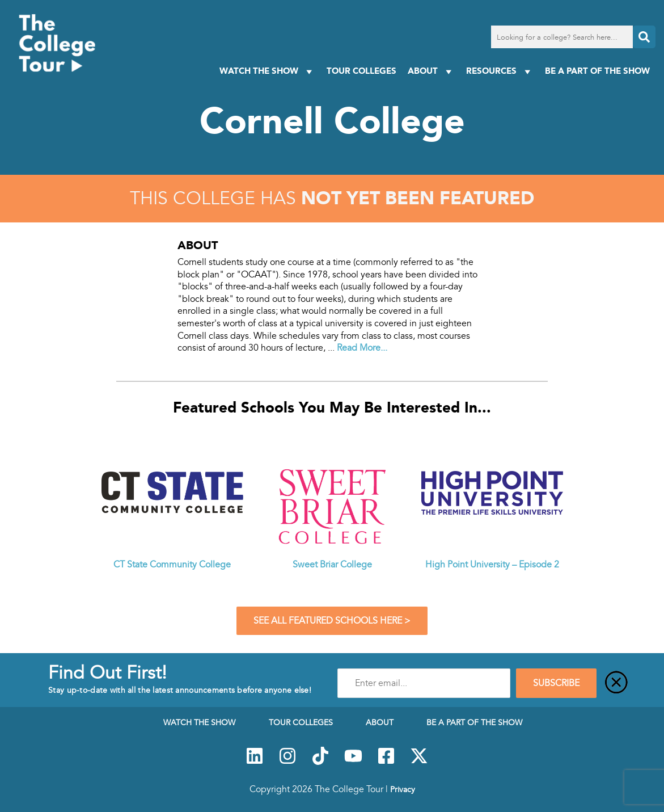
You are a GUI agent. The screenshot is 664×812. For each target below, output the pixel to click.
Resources (500, 71)
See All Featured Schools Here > (332, 621)
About (431, 71)
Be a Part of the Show (597, 71)
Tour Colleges (361, 71)
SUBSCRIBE (556, 683)
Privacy (403, 789)
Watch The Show (267, 71)
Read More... (362, 348)
